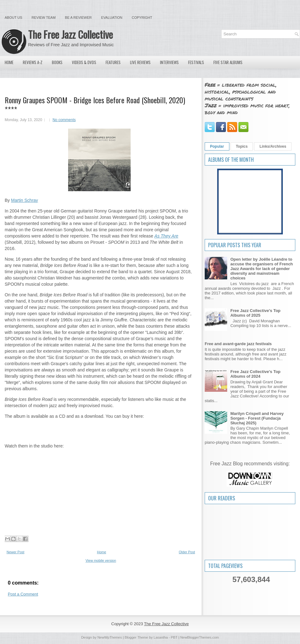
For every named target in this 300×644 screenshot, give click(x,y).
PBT (174, 637)
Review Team (44, 18)
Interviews (169, 62)
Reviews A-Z (33, 62)
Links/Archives (273, 146)
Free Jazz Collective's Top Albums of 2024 (255, 374)
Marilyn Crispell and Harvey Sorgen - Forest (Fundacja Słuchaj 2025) (257, 418)
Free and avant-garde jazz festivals (238, 344)
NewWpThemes (110, 637)
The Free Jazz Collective (70, 34)
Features (113, 62)
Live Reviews (140, 62)
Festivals (196, 62)
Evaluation (112, 18)
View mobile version (101, 560)
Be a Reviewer (78, 18)
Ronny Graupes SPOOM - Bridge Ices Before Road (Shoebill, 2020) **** (95, 105)
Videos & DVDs (84, 62)
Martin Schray (24, 200)
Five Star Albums (228, 62)
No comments (64, 120)
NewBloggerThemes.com (200, 637)
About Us (13, 18)
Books (57, 62)
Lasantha (161, 637)
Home (9, 62)
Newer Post (15, 552)
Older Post (187, 552)
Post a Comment (23, 594)
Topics (242, 146)
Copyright (142, 18)
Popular (217, 146)
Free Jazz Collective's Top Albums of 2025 (255, 313)
